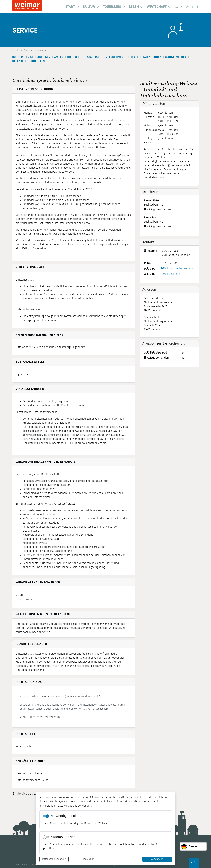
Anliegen (43, 50)
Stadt (15, 50)
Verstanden (157, 859)
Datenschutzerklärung (54, 859)
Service (28, 50)
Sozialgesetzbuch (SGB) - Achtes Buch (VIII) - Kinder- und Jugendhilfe (60, 697)
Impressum (88, 859)
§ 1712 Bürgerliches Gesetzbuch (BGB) (42, 717)
